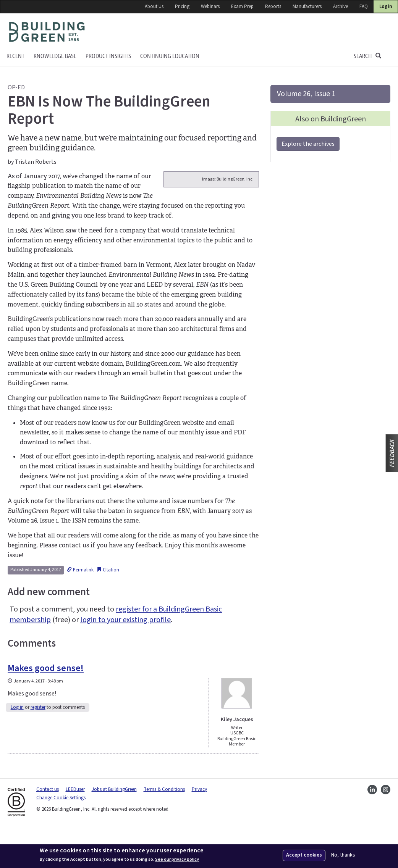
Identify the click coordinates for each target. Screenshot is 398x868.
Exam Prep (242, 6)
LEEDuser (75, 829)
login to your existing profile (125, 659)
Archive (341, 6)
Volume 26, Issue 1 (306, 94)
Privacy (199, 829)
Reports (273, 6)
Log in (17, 747)
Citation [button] (108, 609)
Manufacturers (307, 6)
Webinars (210, 6)
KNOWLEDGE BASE (55, 56)
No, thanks (343, 855)
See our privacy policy (177, 860)
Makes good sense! (46, 708)
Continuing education (170, 56)
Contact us (48, 829)
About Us (154, 6)
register (38, 747)
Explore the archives (308, 144)
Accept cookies (304, 855)
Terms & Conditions (164, 829)
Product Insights (108, 56)
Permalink (80, 609)
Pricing (182, 6)
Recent (15, 56)
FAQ (364, 6)
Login (386, 6)
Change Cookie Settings (61, 837)
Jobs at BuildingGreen (114, 829)
